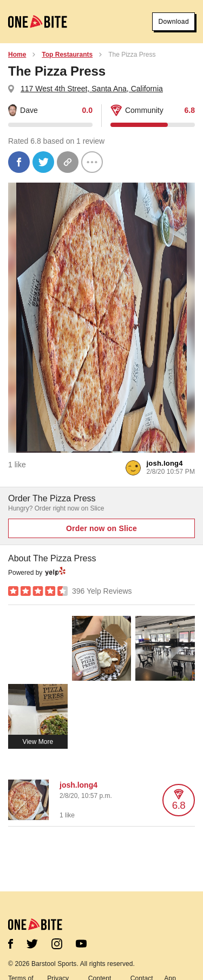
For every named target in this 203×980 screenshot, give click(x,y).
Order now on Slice (101, 528)
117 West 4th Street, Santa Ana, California (92, 89)
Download (173, 22)
